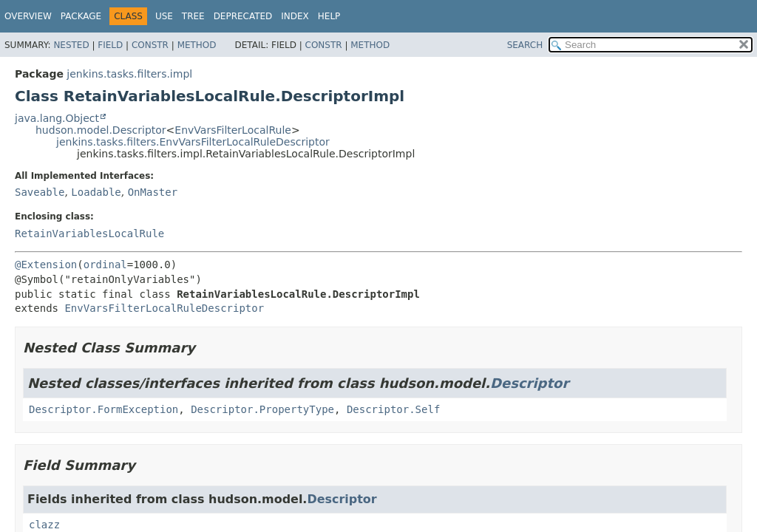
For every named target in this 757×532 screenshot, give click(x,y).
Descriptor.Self (393, 409)
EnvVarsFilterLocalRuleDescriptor (164, 308)
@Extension (46, 265)
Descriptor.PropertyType (262, 409)
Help (329, 16)
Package (81, 16)
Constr (150, 45)
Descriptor (529, 383)
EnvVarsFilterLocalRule (233, 130)
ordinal (105, 265)
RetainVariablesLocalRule (89, 233)
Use (164, 16)
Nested (71, 45)
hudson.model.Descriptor (101, 130)
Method (197, 45)
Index (295, 16)
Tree (193, 16)
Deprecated (243, 16)
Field (110, 45)
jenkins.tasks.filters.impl (129, 74)
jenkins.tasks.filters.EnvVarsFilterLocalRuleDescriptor (193, 142)
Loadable (96, 192)
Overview (28, 16)
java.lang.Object (57, 118)
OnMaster (153, 192)
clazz (44, 525)
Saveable (40, 192)
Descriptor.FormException (103, 409)
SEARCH (525, 45)
